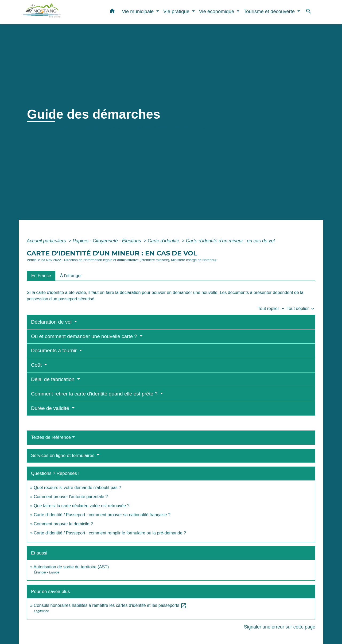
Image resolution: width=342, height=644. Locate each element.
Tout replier (272, 309)
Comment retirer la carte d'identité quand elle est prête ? (95, 394)
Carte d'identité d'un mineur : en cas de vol (230, 241)
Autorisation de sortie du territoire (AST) (71, 567)
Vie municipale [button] (138, 11)
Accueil (36, 128)
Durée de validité (51, 408)
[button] (112, 12)
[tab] (41, 276)
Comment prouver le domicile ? (63, 524)
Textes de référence (51, 437)
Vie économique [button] (217, 11)
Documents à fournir (55, 350)
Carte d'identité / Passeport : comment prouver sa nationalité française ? (102, 515)
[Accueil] (56, 12)
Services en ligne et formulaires (63, 455)
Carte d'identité (164, 241)
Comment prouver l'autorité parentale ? (71, 497)
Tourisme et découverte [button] (270, 11)
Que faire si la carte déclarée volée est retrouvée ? (81, 506)
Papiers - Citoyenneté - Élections (108, 241)
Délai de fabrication (53, 379)
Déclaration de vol (52, 322)
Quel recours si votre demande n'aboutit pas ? (77, 488)
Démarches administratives (121, 128)
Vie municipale (67, 128)
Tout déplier (301, 309)
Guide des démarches (183, 128)
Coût (37, 365)
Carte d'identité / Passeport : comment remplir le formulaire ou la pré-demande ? (110, 533)
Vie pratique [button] (177, 11)
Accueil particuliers (47, 241)
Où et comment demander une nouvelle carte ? (85, 336)
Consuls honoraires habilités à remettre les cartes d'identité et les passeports (110, 605)
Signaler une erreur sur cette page (280, 627)
